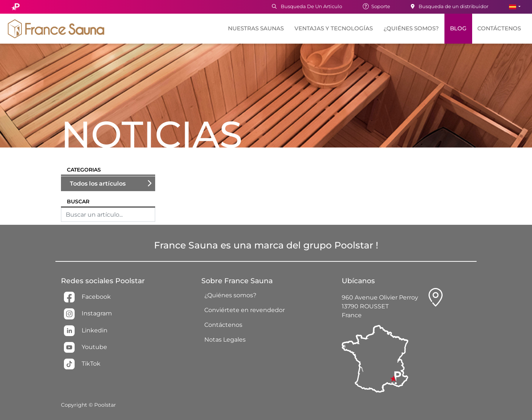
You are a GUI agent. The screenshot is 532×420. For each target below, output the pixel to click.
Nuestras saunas (256, 28)
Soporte (376, 6)
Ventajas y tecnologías (334, 28)
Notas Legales (225, 340)
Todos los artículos (98, 184)
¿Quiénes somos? (411, 28)
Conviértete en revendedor (245, 310)
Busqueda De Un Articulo (307, 6)
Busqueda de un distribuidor (450, 6)
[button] (515, 7)
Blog (458, 28)
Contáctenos (499, 28)
